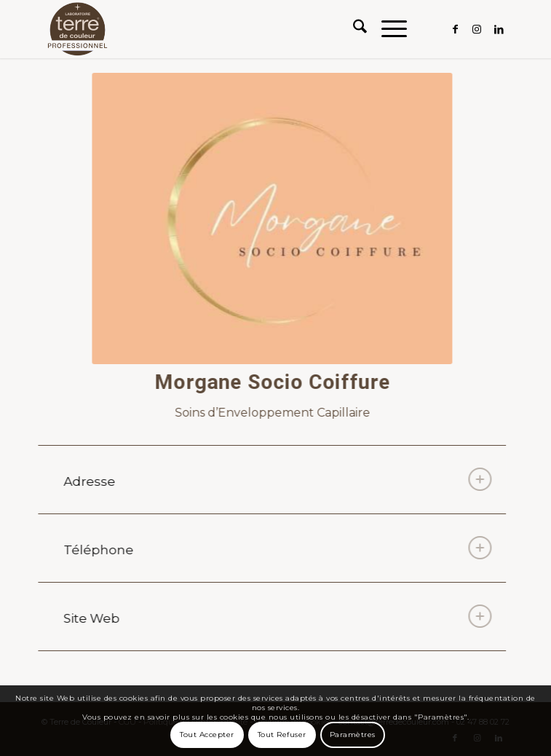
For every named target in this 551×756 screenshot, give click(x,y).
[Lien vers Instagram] (477, 29)
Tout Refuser (282, 735)
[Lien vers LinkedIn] (499, 29)
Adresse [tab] (275, 479)
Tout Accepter (207, 735)
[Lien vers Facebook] (455, 29)
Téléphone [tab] (275, 548)
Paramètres (353, 735)
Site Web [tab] (275, 616)
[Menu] (387, 29)
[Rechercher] (353, 29)
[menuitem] (353, 29)
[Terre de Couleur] (229, 29)
